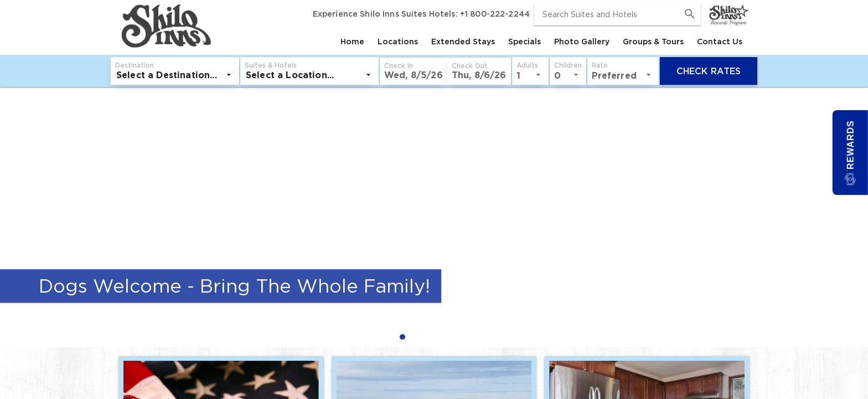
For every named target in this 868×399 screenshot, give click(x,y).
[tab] (352, 42)
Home (352, 42)
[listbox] (175, 75)
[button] (414, 71)
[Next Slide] (855, 217)
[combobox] (617, 14)
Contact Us (720, 42)
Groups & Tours (653, 42)
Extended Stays (463, 42)
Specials (525, 42)
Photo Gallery (582, 42)
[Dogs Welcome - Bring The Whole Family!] (434, 203)
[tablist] (481, 42)
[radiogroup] (434, 337)
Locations (398, 42)
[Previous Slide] (13, 217)
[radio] (405, 337)
